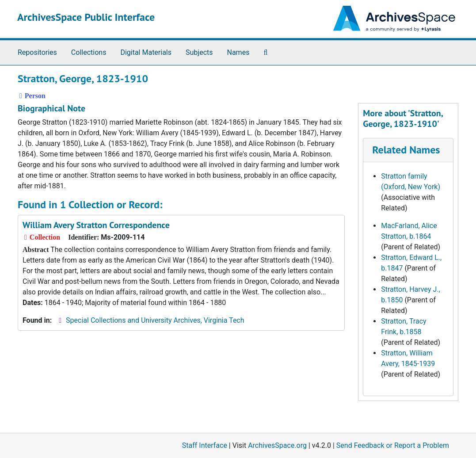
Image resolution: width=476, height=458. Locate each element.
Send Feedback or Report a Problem (393, 445)
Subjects (199, 52)
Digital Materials (146, 52)
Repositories (37, 52)
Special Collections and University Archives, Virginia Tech (155, 320)
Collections (89, 52)
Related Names (406, 150)
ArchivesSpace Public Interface (86, 17)
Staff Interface (205, 445)
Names (238, 52)
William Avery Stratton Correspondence (96, 225)
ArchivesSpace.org (277, 445)
